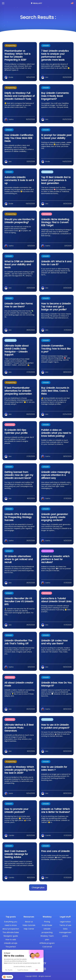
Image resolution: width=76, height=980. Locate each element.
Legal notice (65, 922)
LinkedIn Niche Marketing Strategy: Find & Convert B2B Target (55, 222)
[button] (38, 888)
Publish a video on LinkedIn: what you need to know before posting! (56, 433)
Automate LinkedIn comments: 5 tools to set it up (19, 180)
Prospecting (11, 46)
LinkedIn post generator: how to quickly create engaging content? (55, 517)
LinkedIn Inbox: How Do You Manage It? (56, 684)
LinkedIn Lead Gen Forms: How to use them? (19, 305)
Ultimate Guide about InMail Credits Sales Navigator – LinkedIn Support (17, 350)
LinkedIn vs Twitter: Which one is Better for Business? (56, 810)
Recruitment (48, 551)
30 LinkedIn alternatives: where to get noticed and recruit (19, 559)
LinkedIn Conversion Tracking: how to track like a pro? (56, 349)
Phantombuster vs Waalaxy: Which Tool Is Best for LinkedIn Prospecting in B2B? (17, 55)
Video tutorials (29, 925)
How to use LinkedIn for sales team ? (54, 768)
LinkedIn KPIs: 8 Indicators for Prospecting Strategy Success (19, 517)
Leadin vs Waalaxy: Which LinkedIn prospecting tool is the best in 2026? (20, 770)
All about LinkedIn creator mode (19, 684)
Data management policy (65, 932)
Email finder (47, 925)
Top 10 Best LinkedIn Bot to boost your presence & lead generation (56, 180)
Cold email (47, 947)
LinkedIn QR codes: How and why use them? (54, 642)
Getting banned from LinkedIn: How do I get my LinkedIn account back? (19, 475)
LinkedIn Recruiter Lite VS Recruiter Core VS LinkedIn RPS (19, 601)
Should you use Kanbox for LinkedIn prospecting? (19, 221)
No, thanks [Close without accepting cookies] (9, 970)
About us (29, 922)
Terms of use (65, 925)
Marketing (47, 214)
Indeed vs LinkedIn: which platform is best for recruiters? (55, 559)
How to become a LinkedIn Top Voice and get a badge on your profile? (56, 307)
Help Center (29, 929)
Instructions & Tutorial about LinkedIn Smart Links (56, 600)
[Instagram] (45, 970)
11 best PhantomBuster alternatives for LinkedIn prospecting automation (18, 391)
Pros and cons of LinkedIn (55, 851)
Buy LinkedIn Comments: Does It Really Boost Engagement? (55, 96)
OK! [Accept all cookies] (37, 970)
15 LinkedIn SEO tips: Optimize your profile (16, 431)
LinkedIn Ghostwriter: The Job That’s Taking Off (18, 642)
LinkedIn (46, 46)
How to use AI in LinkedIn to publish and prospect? (55, 726)
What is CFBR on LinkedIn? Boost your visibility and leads (19, 264)
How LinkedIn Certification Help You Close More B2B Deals (19, 138)
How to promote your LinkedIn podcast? (16, 810)
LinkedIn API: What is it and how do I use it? (56, 263)
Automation (47, 172)
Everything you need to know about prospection (11, 925)
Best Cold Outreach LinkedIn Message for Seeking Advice (16, 854)
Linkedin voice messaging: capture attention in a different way (56, 475)
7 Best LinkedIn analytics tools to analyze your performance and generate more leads (55, 55)
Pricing (47, 922)
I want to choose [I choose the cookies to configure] (23, 970)
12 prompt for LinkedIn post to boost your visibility (56, 137)
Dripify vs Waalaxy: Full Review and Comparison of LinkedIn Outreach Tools (20, 96)
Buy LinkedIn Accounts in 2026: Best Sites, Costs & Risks (55, 391)
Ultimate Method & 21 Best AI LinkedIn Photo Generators (19, 728)
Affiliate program (47, 943)
